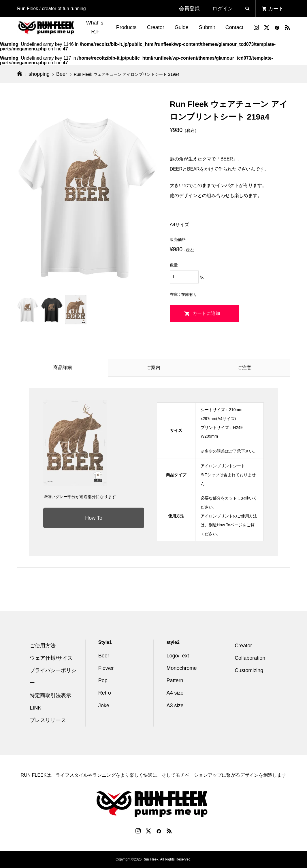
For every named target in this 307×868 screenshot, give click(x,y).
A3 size (175, 706)
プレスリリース (48, 720)
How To (94, 518)
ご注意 (244, 367)
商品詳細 (63, 367)
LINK (35, 708)
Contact (234, 27)
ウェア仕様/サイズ (51, 658)
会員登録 (189, 9)
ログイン (223, 9)
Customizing (249, 670)
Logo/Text (178, 656)
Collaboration (250, 658)
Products (126, 27)
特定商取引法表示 (50, 695)
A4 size (175, 693)
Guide (182, 27)
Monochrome (181, 668)
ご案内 (153, 367)
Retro (105, 693)
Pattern (175, 680)
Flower (106, 668)
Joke (104, 706)
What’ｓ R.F (95, 27)
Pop (103, 680)
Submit (207, 27)
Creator (156, 27)
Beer (104, 656)
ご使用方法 (43, 646)
